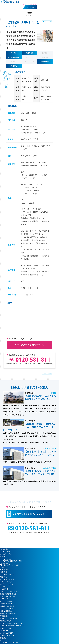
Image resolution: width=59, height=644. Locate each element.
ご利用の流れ (4, 549)
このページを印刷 (48, 22)
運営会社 (3, 556)
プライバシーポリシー (7, 554)
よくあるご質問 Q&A (6, 633)
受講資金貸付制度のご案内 (8, 613)
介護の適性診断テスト (7, 611)
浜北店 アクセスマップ (7, 584)
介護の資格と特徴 (6, 621)
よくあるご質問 (5, 552)
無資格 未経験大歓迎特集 (8, 594)
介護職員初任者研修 (6, 604)
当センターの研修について (8, 601)
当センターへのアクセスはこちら (29, 540)
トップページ (4, 570)
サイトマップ (4, 640)
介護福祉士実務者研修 (7, 606)
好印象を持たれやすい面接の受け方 (11, 623)
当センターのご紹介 (6, 582)
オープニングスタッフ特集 (8, 592)
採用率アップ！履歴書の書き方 (10, 618)
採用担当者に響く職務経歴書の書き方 (12, 626)
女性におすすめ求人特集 (8, 596)
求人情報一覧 (4, 589)
